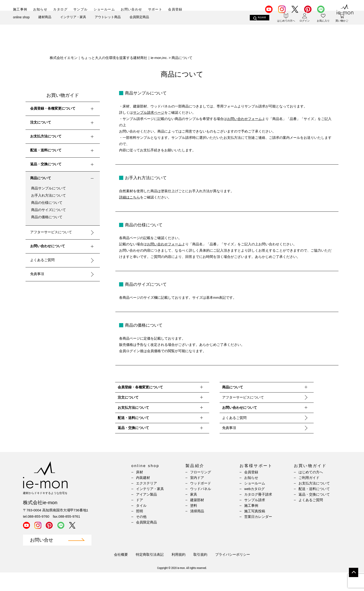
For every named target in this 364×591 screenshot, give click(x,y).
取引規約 (200, 573)
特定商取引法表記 (150, 573)
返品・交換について (63, 165)
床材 (140, 491)
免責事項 (37, 274)
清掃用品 (197, 530)
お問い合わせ (131, 9)
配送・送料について (63, 151)
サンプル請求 (255, 518)
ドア (140, 518)
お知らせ (40, 9)
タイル (141, 524)
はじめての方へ (311, 491)
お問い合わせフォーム (244, 119)
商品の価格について (47, 217)
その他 (141, 535)
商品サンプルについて (49, 188)
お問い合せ (42, 559)
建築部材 (197, 518)
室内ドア (197, 496)
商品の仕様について (47, 203)
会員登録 (175, 9)
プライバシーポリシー (233, 573)
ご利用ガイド (309, 496)
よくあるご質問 (42, 260)
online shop (21, 25)
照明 (140, 530)
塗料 (194, 524)
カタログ (60, 9)
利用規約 (179, 573)
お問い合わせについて (63, 247)
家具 (194, 513)
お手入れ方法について (49, 195)
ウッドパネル (201, 507)
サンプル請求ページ (149, 112)
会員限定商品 (139, 25)
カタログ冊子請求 (258, 513)
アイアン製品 (146, 513)
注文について (63, 123)
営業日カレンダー (258, 535)
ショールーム (104, 9)
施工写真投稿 (255, 530)
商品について (63, 179)
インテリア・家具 (73, 25)
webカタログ (254, 507)
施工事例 (20, 9)
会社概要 (121, 573)
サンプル (81, 9)
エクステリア (146, 502)
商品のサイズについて (49, 210)
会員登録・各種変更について (63, 109)
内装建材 (143, 496)
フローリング (201, 491)
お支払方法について (63, 137)
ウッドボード (201, 502)
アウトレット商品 (108, 25)
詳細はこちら (130, 197)
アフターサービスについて (51, 232)
